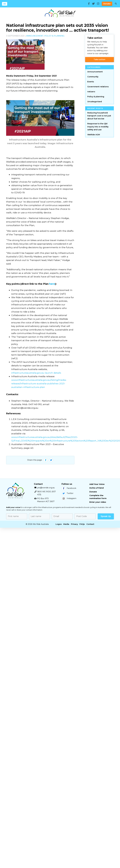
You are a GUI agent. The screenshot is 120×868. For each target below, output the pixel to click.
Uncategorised (95, 102)
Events (91, 82)
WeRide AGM (94, 135)
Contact (90, 524)
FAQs (82, 524)
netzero (91, 92)
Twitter (67, 493)
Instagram (69, 498)
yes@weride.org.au (46, 488)
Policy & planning (54, 36)
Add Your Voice (97, 484)
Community (93, 77)
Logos (59, 524)
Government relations (98, 87)
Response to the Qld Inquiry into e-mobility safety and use (98, 127)
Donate (107, 4)
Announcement (35, 36)
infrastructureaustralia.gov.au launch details (36, 373)
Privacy (74, 524)
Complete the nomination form (98, 497)
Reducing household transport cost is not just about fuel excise (99, 116)
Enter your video (98, 502)
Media (66, 524)
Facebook (69, 488)
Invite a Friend (96, 488)
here (52, 284)
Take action (99, 59)
